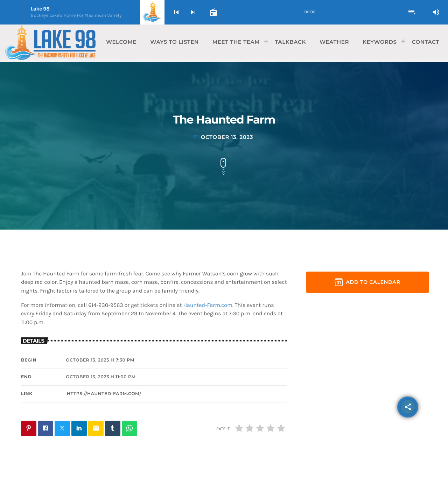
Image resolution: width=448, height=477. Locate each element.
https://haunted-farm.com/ (104, 394)
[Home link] (50, 42)
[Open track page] (213, 12)
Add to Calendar (367, 282)
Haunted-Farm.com (208, 305)
